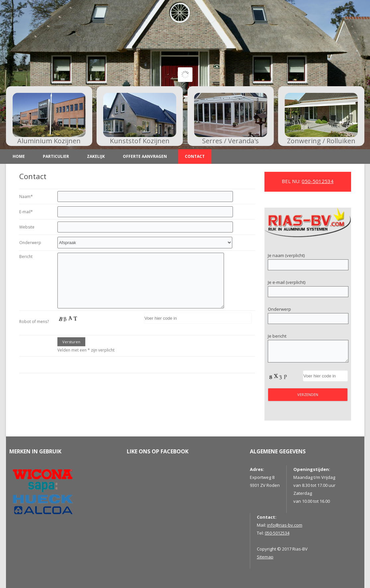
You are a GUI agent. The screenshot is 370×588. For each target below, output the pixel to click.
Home (19, 156)
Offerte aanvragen (145, 156)
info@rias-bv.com (285, 525)
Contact (195, 156)
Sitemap (265, 557)
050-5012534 (318, 181)
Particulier (56, 156)
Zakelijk (96, 156)
